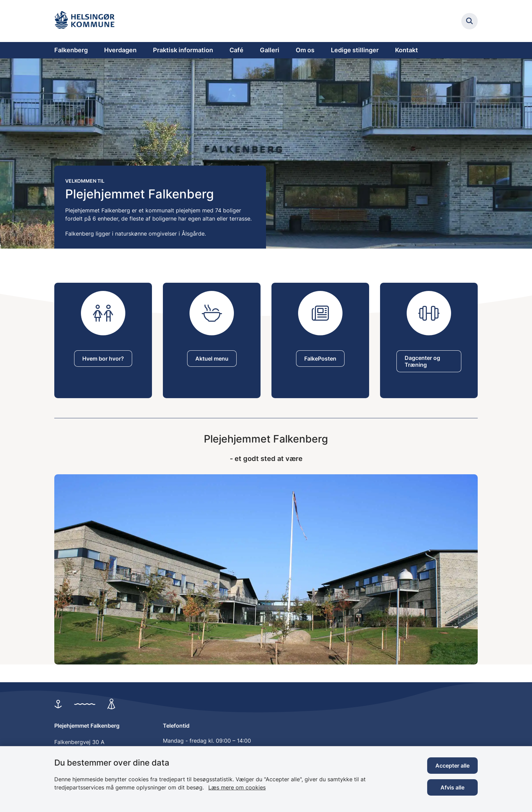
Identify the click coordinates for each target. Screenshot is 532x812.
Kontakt (407, 50)
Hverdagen (120, 50)
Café (236, 50)
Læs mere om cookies (237, 787)
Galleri (270, 50)
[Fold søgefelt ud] (470, 21)
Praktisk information (183, 50)
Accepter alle (452, 766)
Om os (305, 50)
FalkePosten (320, 359)
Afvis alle (452, 787)
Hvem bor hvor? (103, 359)
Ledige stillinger (355, 50)
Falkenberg (71, 50)
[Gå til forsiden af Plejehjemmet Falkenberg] (87, 21)
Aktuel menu (212, 359)
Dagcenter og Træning (422, 361)
